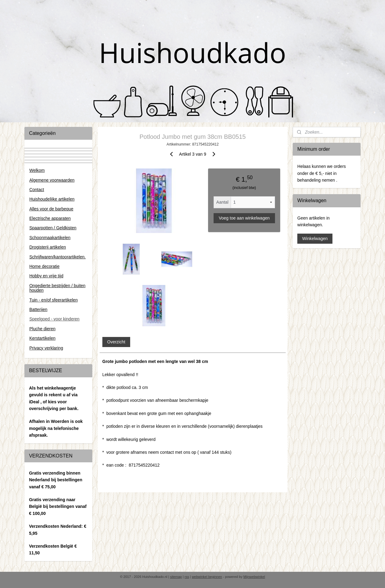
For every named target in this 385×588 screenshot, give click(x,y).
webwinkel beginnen (207, 577)
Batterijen (38, 309)
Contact (37, 190)
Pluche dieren (42, 329)
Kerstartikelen (42, 338)
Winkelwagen (315, 239)
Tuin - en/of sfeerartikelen (53, 300)
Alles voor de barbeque (51, 209)
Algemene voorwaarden (52, 180)
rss (187, 577)
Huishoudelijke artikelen (52, 199)
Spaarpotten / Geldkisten (53, 228)
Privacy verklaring (46, 348)
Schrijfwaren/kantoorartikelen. (57, 257)
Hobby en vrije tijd (46, 276)
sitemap (176, 577)
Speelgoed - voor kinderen (54, 319)
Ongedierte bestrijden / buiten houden (57, 288)
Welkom (37, 170)
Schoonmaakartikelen (50, 238)
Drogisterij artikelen (48, 247)
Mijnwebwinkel (254, 577)
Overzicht (116, 342)
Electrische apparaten (50, 218)
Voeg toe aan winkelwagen (244, 218)
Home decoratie (44, 266)
